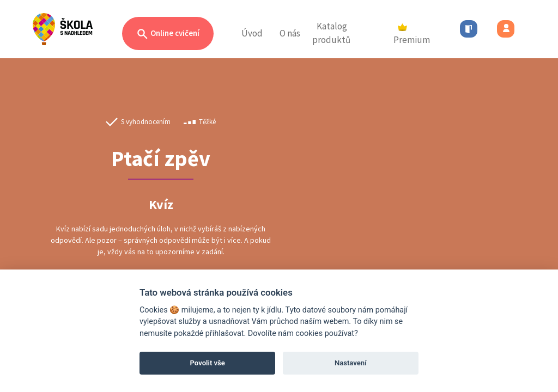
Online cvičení (168, 34)
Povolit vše (208, 363)
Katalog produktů (331, 33)
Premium (412, 35)
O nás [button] (290, 33)
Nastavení (351, 363)
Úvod (252, 33)
